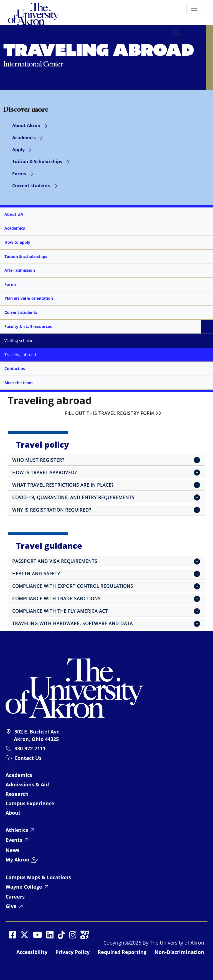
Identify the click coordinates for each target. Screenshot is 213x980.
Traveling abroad (20, 355)
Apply (18, 150)
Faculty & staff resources (28, 326)
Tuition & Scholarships (37, 161)
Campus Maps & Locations (38, 877)
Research (17, 794)
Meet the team (19, 383)
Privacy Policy (73, 952)
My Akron (17, 860)
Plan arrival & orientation (29, 298)
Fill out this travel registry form (113, 413)
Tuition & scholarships (26, 256)
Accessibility (32, 952)
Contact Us (28, 758)
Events (14, 840)
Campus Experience (30, 803)
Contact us (15, 369)
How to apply (17, 242)
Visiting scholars (20, 341)
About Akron (26, 125)
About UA (14, 214)
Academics (24, 138)
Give (11, 906)
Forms (19, 174)
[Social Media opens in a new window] (12, 935)
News (12, 850)
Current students (31, 186)
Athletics (17, 830)
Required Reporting (122, 952)
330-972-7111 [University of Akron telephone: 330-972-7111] (30, 748)
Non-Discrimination (179, 952)
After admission (20, 270)
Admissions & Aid (27, 784)
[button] (177, 33)
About (13, 813)
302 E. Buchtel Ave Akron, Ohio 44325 (37, 735)
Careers (15, 897)
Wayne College (24, 887)
